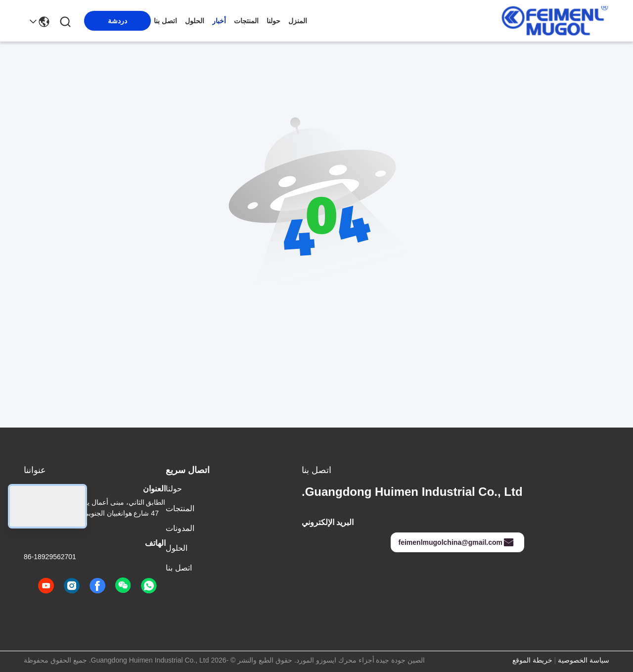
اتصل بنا (165, 21)
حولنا (273, 21)
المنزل (298, 21)
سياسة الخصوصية (584, 660)
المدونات (180, 528)
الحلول (195, 21)
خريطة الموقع (532, 660)
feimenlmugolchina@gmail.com (456, 542)
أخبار (219, 21)
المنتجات (246, 21)
